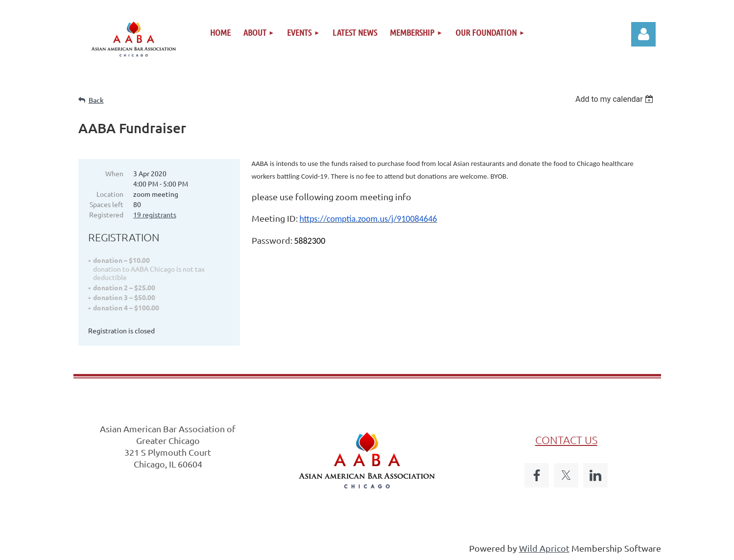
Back (96, 100)
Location (110, 194)
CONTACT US (566, 440)
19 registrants (155, 214)
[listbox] (616, 99)
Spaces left (107, 204)
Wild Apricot (544, 548)
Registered (106, 214)
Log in (643, 34)
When (114, 173)
